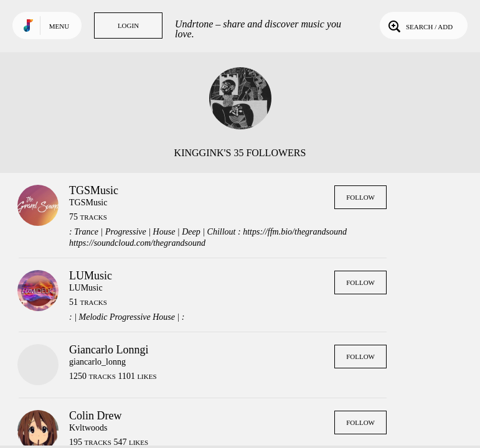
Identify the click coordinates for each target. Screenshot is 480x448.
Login (128, 26)
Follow (360, 197)
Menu (59, 26)
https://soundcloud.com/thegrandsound (137, 243)
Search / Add (419, 26)
